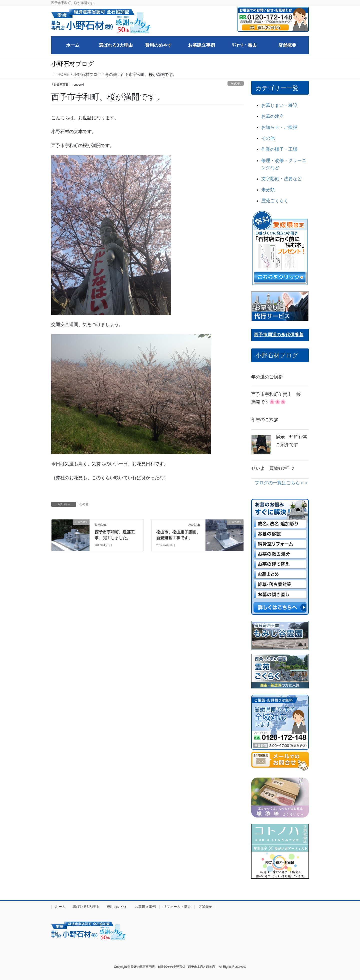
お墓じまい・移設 (279, 105)
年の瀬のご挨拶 (267, 377)
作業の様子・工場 (279, 149)
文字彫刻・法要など (281, 179)
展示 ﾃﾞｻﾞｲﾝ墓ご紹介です (291, 441)
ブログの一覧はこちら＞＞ (282, 483)
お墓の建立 (272, 116)
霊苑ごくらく (275, 201)
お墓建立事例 (145, 907)
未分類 (268, 190)
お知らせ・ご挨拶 (279, 127)
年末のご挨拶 (265, 420)
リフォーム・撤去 (177, 907)
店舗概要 (205, 907)
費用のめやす (117, 907)
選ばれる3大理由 (86, 907)
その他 (236, 83)
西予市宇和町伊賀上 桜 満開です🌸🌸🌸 (278, 398)
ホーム (60, 907)
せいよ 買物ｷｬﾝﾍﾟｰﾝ (273, 468)
